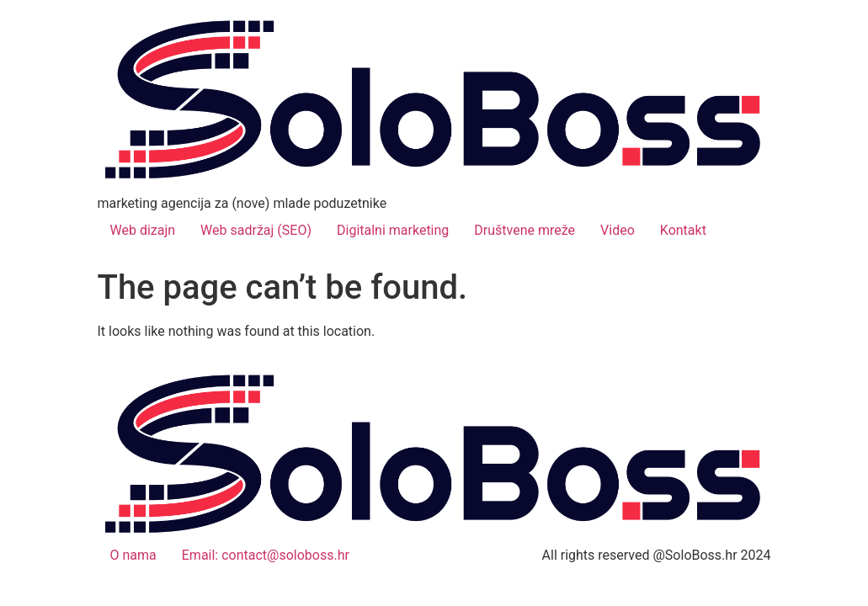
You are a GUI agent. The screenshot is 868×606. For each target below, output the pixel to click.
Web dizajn (143, 230)
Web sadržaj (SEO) (256, 230)
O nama (133, 555)
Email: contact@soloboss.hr (266, 555)
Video (618, 230)
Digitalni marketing (393, 230)
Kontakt (683, 230)
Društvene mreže (525, 230)
